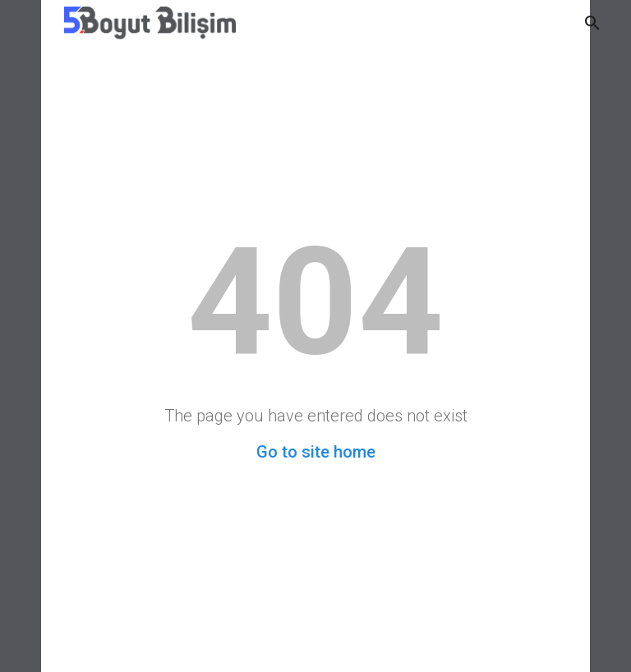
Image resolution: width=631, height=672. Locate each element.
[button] (592, 23)
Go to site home (316, 452)
